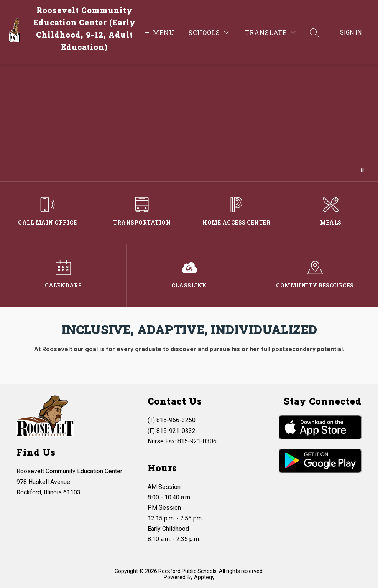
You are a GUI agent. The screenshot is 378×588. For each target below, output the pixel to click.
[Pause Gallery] (362, 170)
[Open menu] (158, 32)
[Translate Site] (270, 32)
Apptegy (204, 577)
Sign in (351, 32)
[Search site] (314, 33)
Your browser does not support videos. (189, 122)
